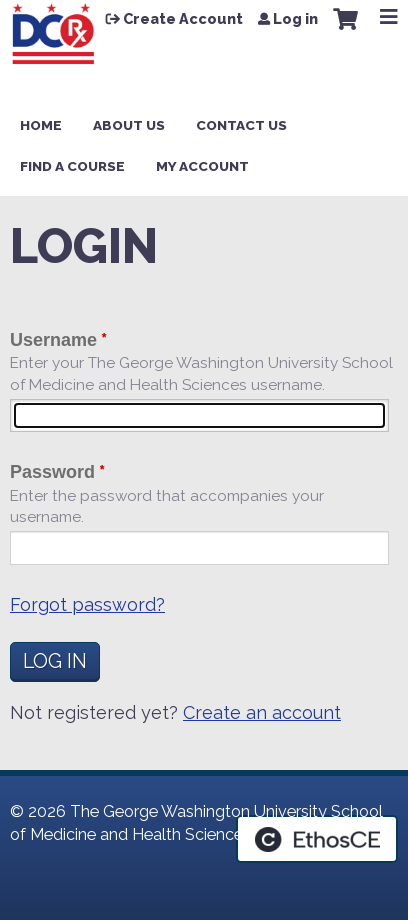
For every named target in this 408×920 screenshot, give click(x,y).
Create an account (262, 712)
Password (52, 472)
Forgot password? (87, 604)
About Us (129, 125)
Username (53, 340)
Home (41, 125)
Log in (295, 19)
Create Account (183, 19)
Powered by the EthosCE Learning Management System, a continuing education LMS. (317, 839)
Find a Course (72, 166)
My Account (202, 166)
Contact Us (241, 125)
